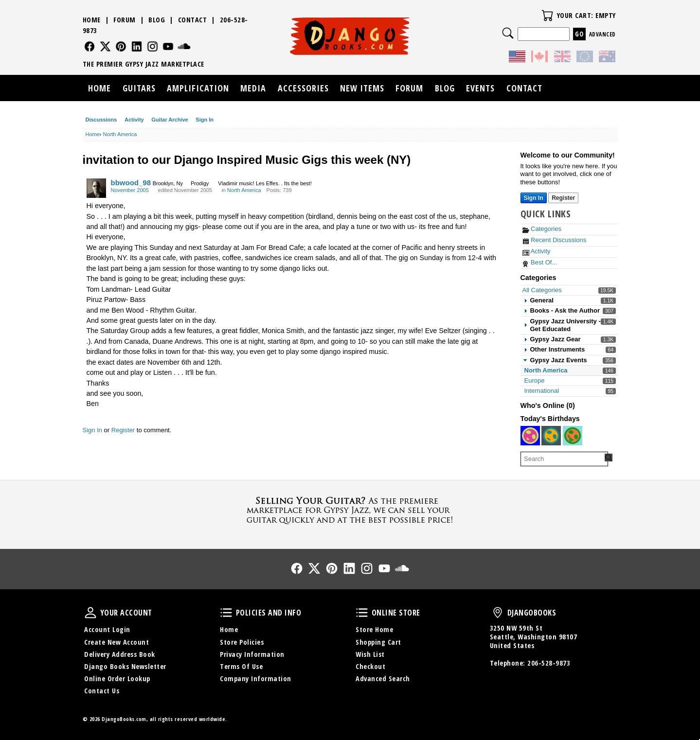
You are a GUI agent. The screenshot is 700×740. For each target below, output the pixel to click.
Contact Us (102, 691)
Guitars (139, 88)
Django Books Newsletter (125, 666)
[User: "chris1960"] (530, 436)
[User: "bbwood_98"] (96, 188)
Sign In (205, 120)
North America (546, 370)
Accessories (303, 88)
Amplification (198, 88)
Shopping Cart (378, 642)
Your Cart (547, 16)
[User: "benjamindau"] (573, 436)
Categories (542, 229)
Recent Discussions (555, 240)
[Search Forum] (609, 458)
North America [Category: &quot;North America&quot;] (244, 190)
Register (123, 430)
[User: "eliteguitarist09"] (551, 436)
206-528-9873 (549, 663)
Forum (125, 20)
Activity (134, 120)
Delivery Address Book (120, 654)
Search (508, 33)
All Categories (542, 290)
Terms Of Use (241, 666)
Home (92, 20)
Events (480, 88)
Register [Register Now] (563, 198)
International (542, 391)
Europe (535, 380)
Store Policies (242, 642)
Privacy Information (252, 654)
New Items (362, 88)
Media (253, 88)
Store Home (374, 629)
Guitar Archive (170, 120)
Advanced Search (383, 678)
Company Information (256, 678)
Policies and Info (226, 613)
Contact (193, 20)
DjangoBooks (498, 613)
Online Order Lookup (117, 678)
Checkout (370, 666)
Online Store (362, 613)
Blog (157, 20)
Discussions (101, 120)
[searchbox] (564, 459)
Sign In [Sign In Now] (534, 198)
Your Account (90, 613)
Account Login (107, 629)
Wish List (370, 654)
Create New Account (117, 642)
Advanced (602, 34)
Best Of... (540, 262)
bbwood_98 (131, 183)
